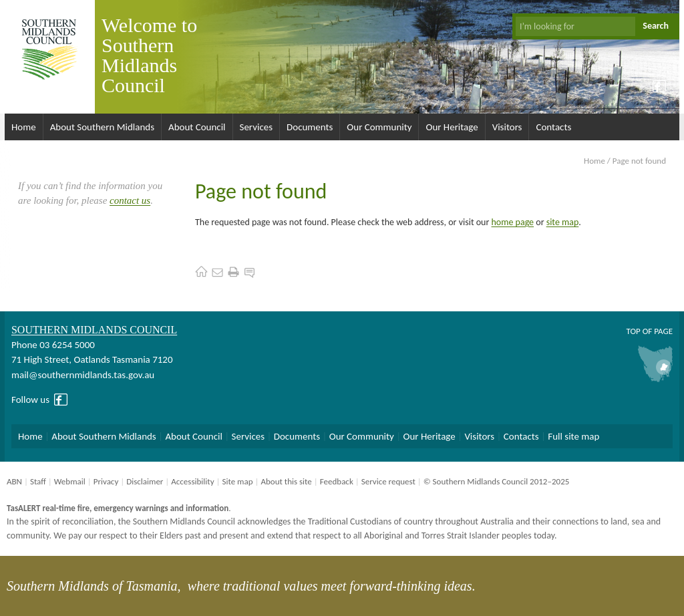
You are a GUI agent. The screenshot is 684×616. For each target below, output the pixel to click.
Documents (310, 127)
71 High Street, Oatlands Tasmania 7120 (92, 359)
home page (513, 222)
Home (24, 127)
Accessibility (192, 481)
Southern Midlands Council (94, 330)
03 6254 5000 (67, 345)
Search (656, 26)
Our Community (379, 127)
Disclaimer (145, 481)
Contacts (553, 127)
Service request (388, 481)
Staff (38, 481)
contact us (130, 200)
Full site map (573, 436)
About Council (197, 127)
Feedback (337, 481)
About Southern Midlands (102, 127)
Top (633, 331)
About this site (286, 481)
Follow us (30, 400)
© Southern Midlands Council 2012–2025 (497, 481)
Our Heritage (452, 127)
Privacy (106, 481)
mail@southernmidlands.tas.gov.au (83, 375)
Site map (237, 481)
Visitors (507, 127)
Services (256, 127)
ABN (14, 481)
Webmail (70, 481)
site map (563, 222)
